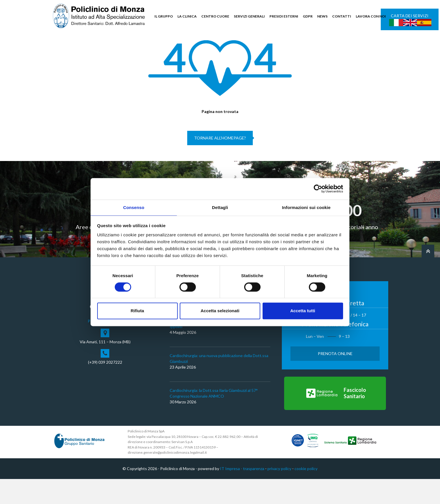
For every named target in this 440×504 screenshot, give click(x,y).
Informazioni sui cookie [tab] (306, 207)
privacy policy (279, 494)
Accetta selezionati (220, 311)
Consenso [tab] (134, 207)
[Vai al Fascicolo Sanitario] (335, 418)
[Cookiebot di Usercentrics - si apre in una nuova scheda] (318, 188)
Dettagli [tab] (220, 207)
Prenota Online (335, 379)
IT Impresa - (232, 494)
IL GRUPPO (164, 16)
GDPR (308, 16)
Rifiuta (137, 311)
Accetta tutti (303, 311)
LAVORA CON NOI (371, 16)
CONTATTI (342, 16)
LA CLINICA (187, 16)
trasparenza (254, 494)
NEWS (322, 16)
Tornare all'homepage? (220, 163)
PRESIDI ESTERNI (284, 16)
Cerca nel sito (371, 43)
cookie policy (306, 494)
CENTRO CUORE (215, 16)
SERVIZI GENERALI (249, 16)
